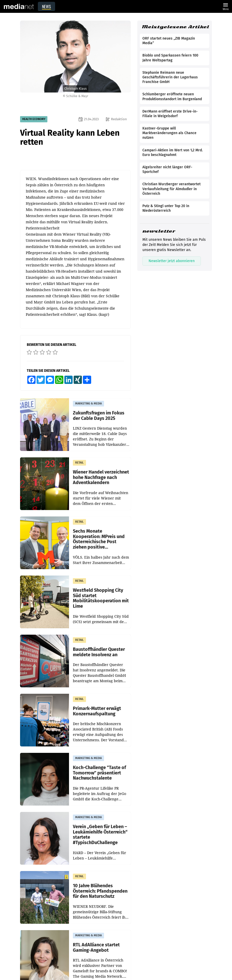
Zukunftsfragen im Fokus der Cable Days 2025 (99, 416)
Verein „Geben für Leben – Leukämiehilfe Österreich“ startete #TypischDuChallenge (100, 835)
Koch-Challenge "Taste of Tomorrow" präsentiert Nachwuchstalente (99, 773)
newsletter (159, 231)
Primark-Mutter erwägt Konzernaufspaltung (97, 711)
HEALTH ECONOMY (34, 119)
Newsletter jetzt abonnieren (172, 261)
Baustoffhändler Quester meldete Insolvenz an (99, 652)
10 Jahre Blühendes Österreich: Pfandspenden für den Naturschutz (100, 891)
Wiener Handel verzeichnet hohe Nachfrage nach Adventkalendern (101, 477)
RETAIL (79, 463)
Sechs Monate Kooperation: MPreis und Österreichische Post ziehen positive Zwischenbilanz (99, 539)
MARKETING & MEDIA (88, 404)
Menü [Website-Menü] (226, 6)
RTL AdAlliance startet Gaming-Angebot (96, 947)
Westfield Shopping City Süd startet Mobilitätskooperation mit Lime (101, 598)
